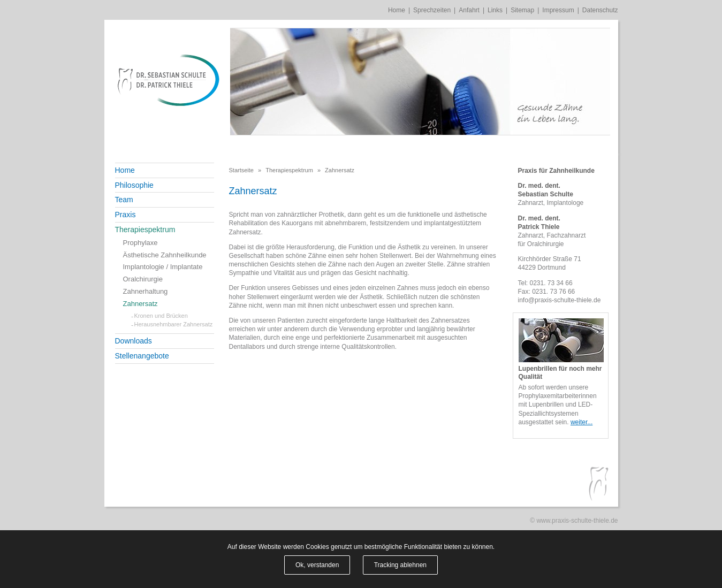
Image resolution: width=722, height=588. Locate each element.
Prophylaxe (140, 243)
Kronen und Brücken (161, 316)
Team (124, 200)
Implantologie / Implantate (163, 267)
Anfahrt (469, 10)
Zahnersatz (140, 304)
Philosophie (134, 185)
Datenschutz (600, 10)
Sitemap (522, 10)
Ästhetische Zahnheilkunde (165, 255)
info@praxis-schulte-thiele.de (560, 300)
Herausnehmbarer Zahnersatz (174, 324)
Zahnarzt (531, 203)
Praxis (126, 215)
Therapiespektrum (145, 230)
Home (397, 10)
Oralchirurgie (143, 279)
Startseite (241, 170)
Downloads (134, 341)
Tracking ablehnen (400, 565)
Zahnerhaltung (146, 291)
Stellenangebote (142, 356)
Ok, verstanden (317, 565)
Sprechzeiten (432, 10)
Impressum (558, 10)
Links (495, 10)
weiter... (582, 422)
